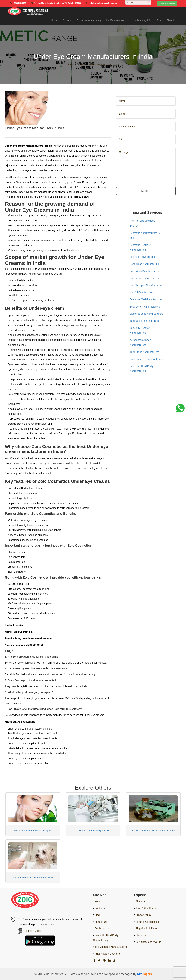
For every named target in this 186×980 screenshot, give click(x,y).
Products (67, 20)
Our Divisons (101, 928)
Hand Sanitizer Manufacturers (146, 359)
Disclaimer (142, 935)
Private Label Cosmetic (107, 953)
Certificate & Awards (116, 20)
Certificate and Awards (148, 942)
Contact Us (101, 922)
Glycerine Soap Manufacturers (146, 313)
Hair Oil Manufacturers (142, 292)
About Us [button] (171, 20)
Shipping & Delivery (147, 928)
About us (141, 901)
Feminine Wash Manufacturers (147, 299)
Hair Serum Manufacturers (144, 278)
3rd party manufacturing (89, 20)
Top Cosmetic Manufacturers (110, 947)
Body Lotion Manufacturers (145, 306)
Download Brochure (167, 3)
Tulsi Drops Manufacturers (144, 352)
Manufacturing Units (142, 20)
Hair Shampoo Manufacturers (146, 285)
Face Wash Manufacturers (144, 271)
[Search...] (138, 2)
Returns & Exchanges (148, 922)
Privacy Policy (143, 915)
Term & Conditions (146, 908)
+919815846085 (20, 3)
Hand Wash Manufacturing (144, 264)
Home (54, 20)
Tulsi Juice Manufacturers (144, 321)
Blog (159, 20)
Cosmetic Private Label (143, 257)
